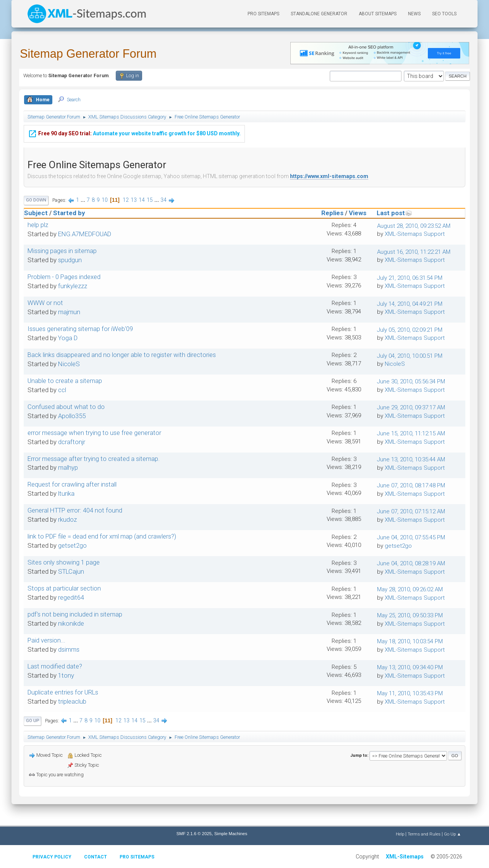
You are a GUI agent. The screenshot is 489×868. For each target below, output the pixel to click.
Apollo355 (72, 416)
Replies (332, 213)
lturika (66, 493)
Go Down (36, 200)
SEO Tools (444, 14)
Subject (36, 213)
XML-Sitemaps (405, 857)
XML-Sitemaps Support (415, 234)
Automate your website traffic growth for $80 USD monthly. (134, 128)
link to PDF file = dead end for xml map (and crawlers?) (102, 536)
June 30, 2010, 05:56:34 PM (411, 381)
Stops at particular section (64, 588)
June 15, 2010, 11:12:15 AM (411, 433)
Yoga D (68, 338)
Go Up (32, 721)
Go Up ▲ (453, 834)
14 (142, 200)
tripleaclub (72, 701)
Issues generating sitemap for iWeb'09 (80, 329)
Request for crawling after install (72, 484)
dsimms (69, 649)
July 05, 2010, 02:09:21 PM (410, 330)
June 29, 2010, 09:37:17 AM (411, 407)
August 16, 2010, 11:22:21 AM (414, 252)
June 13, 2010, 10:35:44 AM (411, 459)
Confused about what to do (66, 407)
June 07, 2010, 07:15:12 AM (411, 511)
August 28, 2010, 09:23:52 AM (414, 226)
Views (358, 213)
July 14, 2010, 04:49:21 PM (410, 304)
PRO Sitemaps (263, 14)
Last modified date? (55, 666)
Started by (69, 213)
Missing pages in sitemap (62, 251)
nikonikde (71, 623)
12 (126, 200)
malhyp (68, 467)
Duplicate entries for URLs (63, 692)
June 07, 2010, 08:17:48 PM (411, 485)
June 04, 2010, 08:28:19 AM (411, 563)
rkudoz (67, 519)
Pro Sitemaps (137, 857)
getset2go (72, 545)
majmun (69, 312)
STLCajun (71, 571)
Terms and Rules (424, 834)
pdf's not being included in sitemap (75, 614)
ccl (62, 390)
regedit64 (71, 597)
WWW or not (45, 303)
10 (105, 200)
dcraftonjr (72, 442)
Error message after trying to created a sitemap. (94, 459)
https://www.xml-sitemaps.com (329, 176)
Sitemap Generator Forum (88, 54)
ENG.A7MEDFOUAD (85, 234)
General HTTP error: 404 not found (75, 510)
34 (164, 200)
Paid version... (46, 640)
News (414, 14)
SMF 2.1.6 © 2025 (194, 834)
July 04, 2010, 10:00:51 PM (410, 356)
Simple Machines (231, 834)
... (83, 200)
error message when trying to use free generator (94, 433)
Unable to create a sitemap (65, 381)
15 (150, 200)
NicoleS (69, 364)
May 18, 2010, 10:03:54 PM (410, 641)
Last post (394, 213)
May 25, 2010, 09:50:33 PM (410, 615)
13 (134, 200)
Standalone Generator (319, 14)
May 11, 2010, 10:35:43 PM (410, 693)
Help (400, 834)
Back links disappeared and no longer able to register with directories (122, 355)
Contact (96, 857)
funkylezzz (73, 286)
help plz (38, 225)
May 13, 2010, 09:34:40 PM (410, 667)
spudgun (70, 260)
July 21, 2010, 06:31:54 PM (410, 278)
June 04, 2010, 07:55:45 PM (411, 537)
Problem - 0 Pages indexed (64, 277)
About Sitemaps (378, 14)
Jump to (359, 755)
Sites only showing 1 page (64, 562)
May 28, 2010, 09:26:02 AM (410, 589)
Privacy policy (52, 857)
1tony (66, 675)
